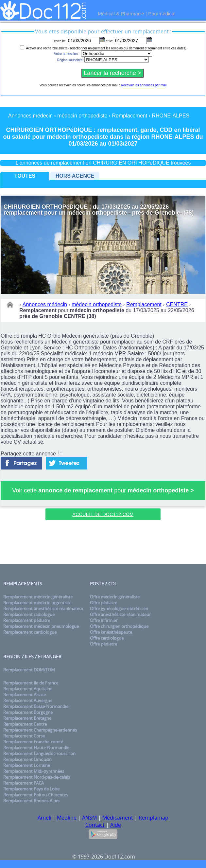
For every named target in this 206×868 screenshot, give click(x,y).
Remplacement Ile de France (31, 683)
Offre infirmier (104, 620)
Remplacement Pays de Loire (31, 789)
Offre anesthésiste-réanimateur (120, 614)
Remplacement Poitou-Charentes (36, 795)
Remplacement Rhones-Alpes (32, 801)
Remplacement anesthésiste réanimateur (43, 609)
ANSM (89, 818)
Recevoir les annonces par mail (144, 85)
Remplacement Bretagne (27, 718)
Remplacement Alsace (25, 695)
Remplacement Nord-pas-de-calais (37, 777)
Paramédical (162, 14)
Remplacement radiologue (29, 614)
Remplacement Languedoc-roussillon (39, 753)
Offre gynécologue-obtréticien (119, 609)
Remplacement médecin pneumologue (41, 626)
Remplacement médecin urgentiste (37, 603)
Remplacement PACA (24, 783)
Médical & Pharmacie (121, 14)
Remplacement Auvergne (28, 700)
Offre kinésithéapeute (111, 632)
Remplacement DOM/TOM (29, 670)
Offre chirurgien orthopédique (119, 626)
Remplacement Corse (24, 736)
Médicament (118, 818)
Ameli (44, 818)
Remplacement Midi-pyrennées (34, 771)
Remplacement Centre (25, 724)
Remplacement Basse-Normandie (36, 706)
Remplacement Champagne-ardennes (40, 730)
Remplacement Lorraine (27, 765)
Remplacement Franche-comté (33, 742)
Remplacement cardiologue (30, 632)
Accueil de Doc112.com (103, 514)
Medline (67, 818)
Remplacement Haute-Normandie (36, 748)
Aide (116, 825)
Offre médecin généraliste (115, 597)
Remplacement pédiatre (27, 620)
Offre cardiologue (107, 638)
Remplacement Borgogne (28, 712)
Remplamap (154, 818)
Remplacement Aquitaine (28, 689)
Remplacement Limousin (27, 759)
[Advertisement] (103, 543)
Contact (95, 825)
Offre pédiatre (103, 603)
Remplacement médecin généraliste (38, 597)
